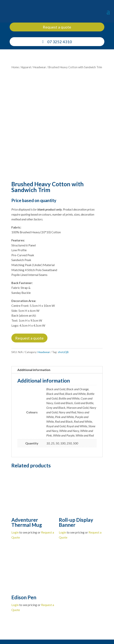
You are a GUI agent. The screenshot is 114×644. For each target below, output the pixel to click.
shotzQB (63, 329)
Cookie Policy (77, 636)
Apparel (26, 67)
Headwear (40, 67)
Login (15, 510)
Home (15, 67)
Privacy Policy (95, 636)
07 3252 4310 (60, 42)
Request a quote (57, 27)
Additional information (34, 347)
